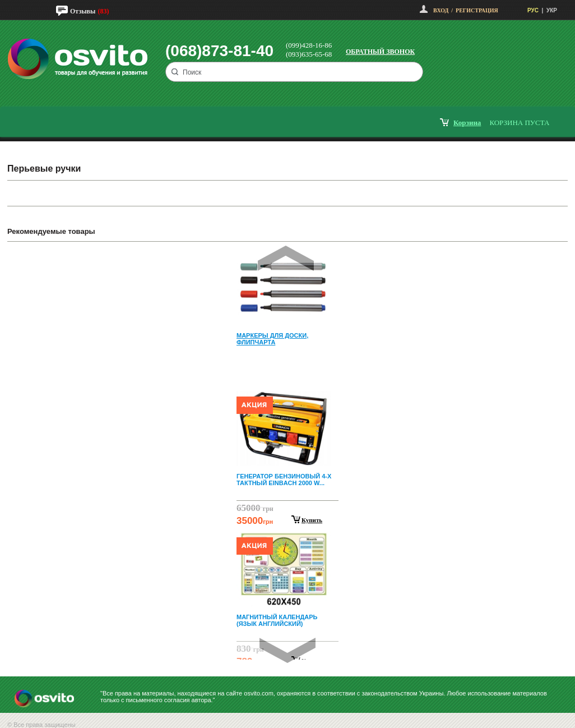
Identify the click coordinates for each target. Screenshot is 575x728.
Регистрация (477, 10)
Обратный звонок (380, 52)
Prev (286, 258)
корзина (467, 123)
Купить (312, 520)
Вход (441, 10)
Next (287, 650)
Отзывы (83, 11)
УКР (552, 10)
